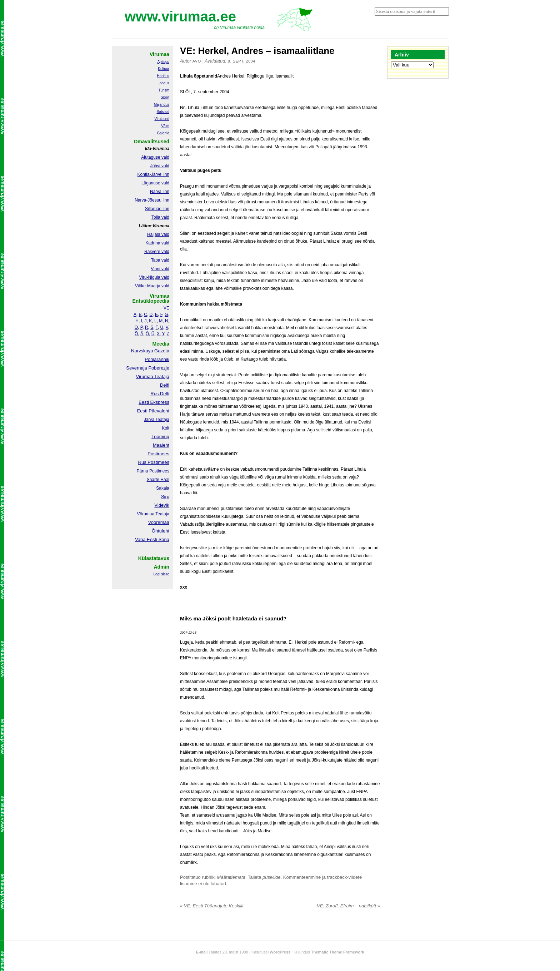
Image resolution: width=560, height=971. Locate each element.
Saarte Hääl (158, 480)
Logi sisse (161, 574)
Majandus (162, 105)
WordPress (280, 952)
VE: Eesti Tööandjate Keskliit (212, 906)
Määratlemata (231, 877)
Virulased (162, 119)
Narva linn (160, 192)
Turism (164, 90)
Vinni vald (160, 269)
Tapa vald (160, 260)
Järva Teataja (157, 420)
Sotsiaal (163, 112)
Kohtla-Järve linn (153, 174)
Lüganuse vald (155, 183)
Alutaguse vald (155, 157)
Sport (165, 97)
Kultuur (164, 69)
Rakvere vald (157, 252)
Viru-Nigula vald (154, 277)
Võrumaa (146, 514)
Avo (197, 61)
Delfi (165, 385)
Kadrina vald (157, 243)
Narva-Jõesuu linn (152, 200)
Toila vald (160, 217)
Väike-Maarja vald (152, 286)
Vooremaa (159, 522)
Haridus (163, 76)
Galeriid (163, 133)
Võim (165, 126)
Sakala (163, 488)
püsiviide (272, 877)
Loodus (163, 83)
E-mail (202, 952)
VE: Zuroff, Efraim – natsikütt (348, 906)
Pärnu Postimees (153, 471)
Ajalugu (163, 62)
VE (166, 308)
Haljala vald (158, 234)
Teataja (162, 514)
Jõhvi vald (160, 166)
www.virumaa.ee (180, 16)
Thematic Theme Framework (338, 952)
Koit (166, 428)
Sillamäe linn (157, 209)
